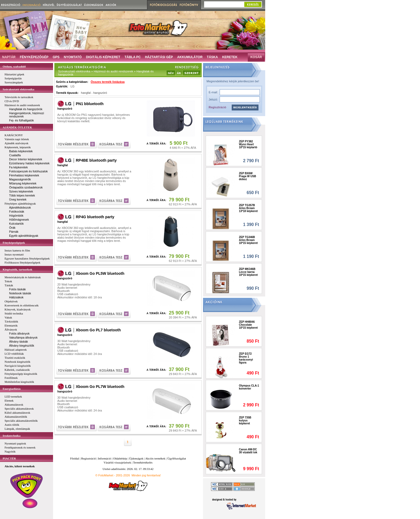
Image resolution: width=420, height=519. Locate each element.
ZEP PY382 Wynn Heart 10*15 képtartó (248, 144)
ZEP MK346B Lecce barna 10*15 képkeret (248, 272)
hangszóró (100, 93)
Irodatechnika (12, 436)
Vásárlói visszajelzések (117, 462)
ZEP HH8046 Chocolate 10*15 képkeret (248, 325)
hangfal (86, 93)
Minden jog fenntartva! (146, 475)
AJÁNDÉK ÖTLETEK (17, 127)
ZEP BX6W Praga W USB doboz (247, 176)
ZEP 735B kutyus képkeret (245, 420)
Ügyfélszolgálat (177, 458)
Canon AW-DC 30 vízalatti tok (248, 451)
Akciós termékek (155, 458)
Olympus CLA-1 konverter (249, 387)
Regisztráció (217, 107)
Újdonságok (136, 458)
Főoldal (75, 458)
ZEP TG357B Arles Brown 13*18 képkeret (248, 208)
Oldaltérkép (120, 458)
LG (72, 86)
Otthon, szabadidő (14, 66)
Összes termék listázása (108, 82)
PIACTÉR (9, 458)
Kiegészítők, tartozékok (18, 269)
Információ (105, 458)
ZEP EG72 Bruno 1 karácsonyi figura (246, 358)
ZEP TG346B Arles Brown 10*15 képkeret (248, 240)
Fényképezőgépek (14, 243)
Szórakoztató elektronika (18, 89)
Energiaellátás (12, 389)
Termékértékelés (143, 462)
